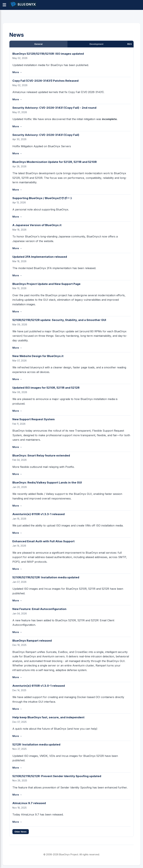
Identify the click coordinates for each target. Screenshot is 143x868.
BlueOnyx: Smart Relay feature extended (41, 455)
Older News (20, 832)
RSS (130, 44)
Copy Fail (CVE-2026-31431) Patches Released (45, 81)
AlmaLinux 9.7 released (29, 803)
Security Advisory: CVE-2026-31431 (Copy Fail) (46, 135)
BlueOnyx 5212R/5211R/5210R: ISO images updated (48, 54)
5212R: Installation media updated (36, 744)
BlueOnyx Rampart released (32, 641)
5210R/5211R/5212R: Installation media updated (46, 577)
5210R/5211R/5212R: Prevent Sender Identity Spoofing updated (57, 776)
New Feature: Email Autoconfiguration (39, 609)
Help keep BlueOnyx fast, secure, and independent (48, 717)
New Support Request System (34, 419)
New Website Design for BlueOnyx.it (38, 356)
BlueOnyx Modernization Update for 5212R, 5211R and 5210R (55, 162)
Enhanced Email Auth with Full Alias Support (43, 541)
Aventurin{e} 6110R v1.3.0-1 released (39, 686)
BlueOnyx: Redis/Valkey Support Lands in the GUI (47, 482)
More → (17, 72)
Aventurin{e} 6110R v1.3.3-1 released (39, 514)
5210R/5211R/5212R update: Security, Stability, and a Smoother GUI (59, 320)
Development (97, 44)
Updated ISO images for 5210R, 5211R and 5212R (46, 388)
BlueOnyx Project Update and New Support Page (46, 284)
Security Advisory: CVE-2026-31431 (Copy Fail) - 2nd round (54, 108)
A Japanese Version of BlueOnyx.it (37, 225)
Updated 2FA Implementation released (40, 257)
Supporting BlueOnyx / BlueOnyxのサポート (42, 198)
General (39, 44)
